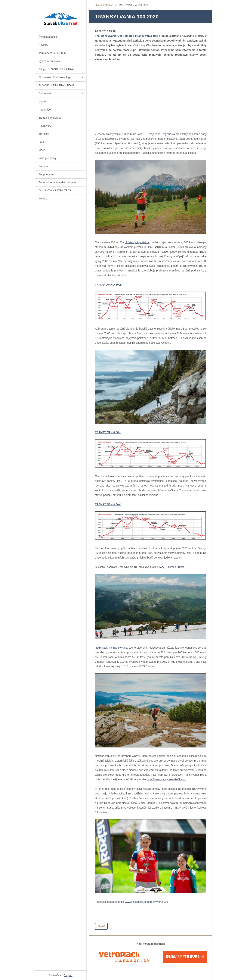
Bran (204, 139)
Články (43, 102)
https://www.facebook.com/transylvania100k (144, 902)
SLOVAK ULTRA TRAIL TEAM (56, 85)
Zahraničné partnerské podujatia (58, 182)
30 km (170, 567)
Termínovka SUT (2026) (53, 53)
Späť (101, 926)
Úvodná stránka (48, 37)
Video (42, 150)
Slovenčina (55, 975)
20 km (180, 567)
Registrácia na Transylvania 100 (114, 648)
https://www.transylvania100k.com (166, 779)
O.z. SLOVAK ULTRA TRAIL (55, 190)
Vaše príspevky (48, 158)
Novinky (43, 45)
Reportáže (45, 110)
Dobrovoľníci (46, 93)
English (68, 975)
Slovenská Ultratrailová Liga (55, 77)
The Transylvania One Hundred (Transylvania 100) (127, 36)
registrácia (169, 134)
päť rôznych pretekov (137, 242)
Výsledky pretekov (49, 61)
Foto (41, 142)
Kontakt (43, 199)
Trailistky (44, 134)
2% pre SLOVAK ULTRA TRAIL (57, 69)
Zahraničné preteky (50, 118)
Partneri (43, 166)
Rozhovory (45, 126)
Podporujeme (46, 174)
